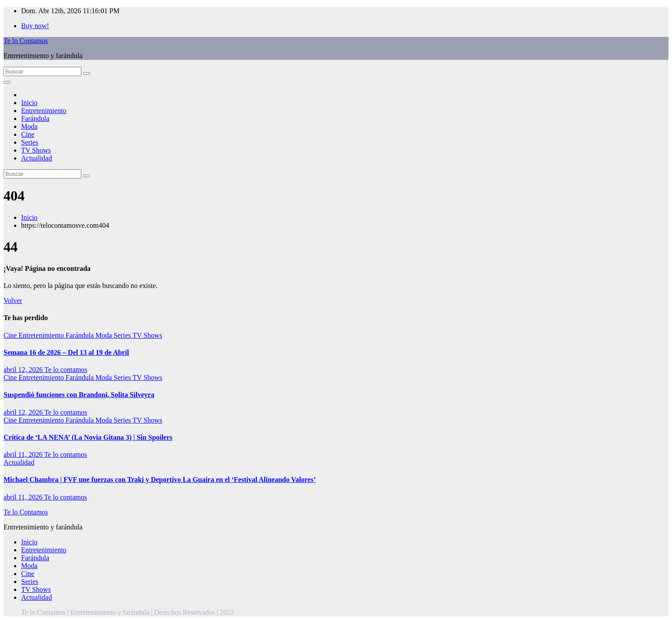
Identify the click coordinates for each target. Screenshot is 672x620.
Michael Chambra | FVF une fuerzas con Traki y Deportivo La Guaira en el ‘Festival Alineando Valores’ (160, 480)
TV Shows (36, 150)
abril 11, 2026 (24, 454)
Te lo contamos (66, 370)
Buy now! (35, 26)
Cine (28, 134)
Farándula (35, 119)
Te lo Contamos (26, 41)
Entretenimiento (44, 111)
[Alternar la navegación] (7, 82)
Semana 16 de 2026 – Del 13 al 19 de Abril (66, 352)
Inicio (29, 103)
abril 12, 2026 (24, 370)
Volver (13, 301)
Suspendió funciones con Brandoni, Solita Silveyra (79, 395)
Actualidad (36, 158)
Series (30, 142)
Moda (29, 126)
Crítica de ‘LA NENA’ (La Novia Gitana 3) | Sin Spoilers (88, 437)
